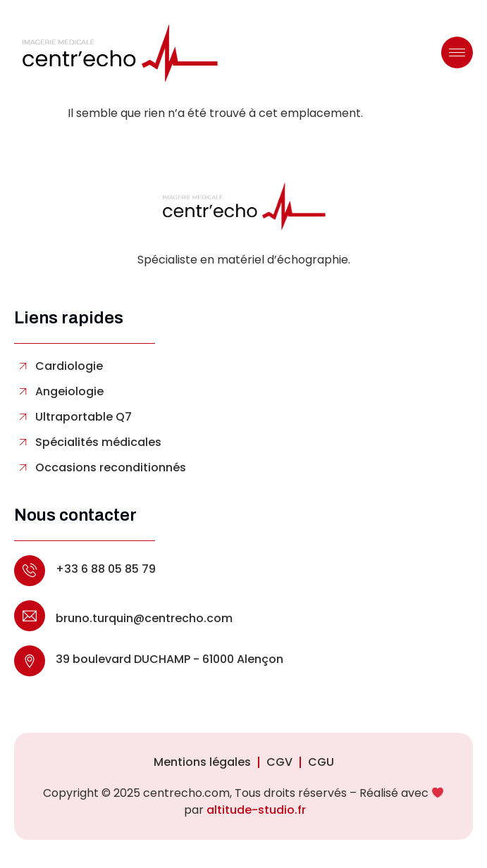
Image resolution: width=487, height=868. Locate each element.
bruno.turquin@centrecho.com (144, 618)
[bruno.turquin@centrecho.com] (30, 616)
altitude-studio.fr (256, 810)
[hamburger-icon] (457, 52)
